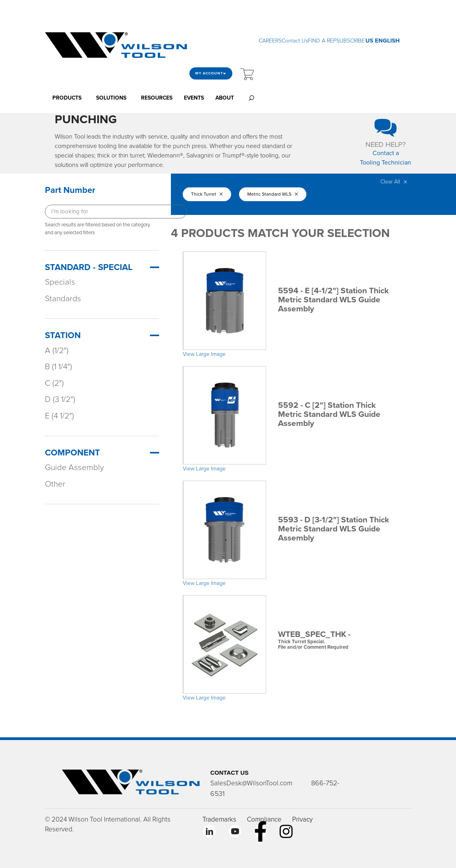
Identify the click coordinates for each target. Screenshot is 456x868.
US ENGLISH (383, 41)
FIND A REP (322, 41)
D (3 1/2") (60, 399)
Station (63, 335)
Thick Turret (207, 194)
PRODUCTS (67, 98)
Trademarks (219, 819)
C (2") (54, 383)
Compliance (264, 819)
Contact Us (295, 41)
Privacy (302, 819)
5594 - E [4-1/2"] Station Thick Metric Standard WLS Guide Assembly (333, 300)
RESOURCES (157, 98)
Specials (60, 282)
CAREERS (270, 41)
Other (55, 484)
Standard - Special (89, 267)
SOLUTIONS (111, 98)
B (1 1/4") (58, 367)
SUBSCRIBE (350, 41)
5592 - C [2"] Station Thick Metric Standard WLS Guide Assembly (329, 414)
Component (72, 453)
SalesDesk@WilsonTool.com (251, 783)
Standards (63, 299)
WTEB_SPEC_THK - (339, 640)
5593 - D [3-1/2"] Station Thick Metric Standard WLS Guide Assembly (334, 529)
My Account (211, 73)
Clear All (394, 182)
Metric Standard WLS (273, 194)
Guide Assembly (74, 467)
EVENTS (194, 98)
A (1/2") (57, 351)
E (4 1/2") (59, 416)
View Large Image (204, 354)
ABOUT (225, 98)
